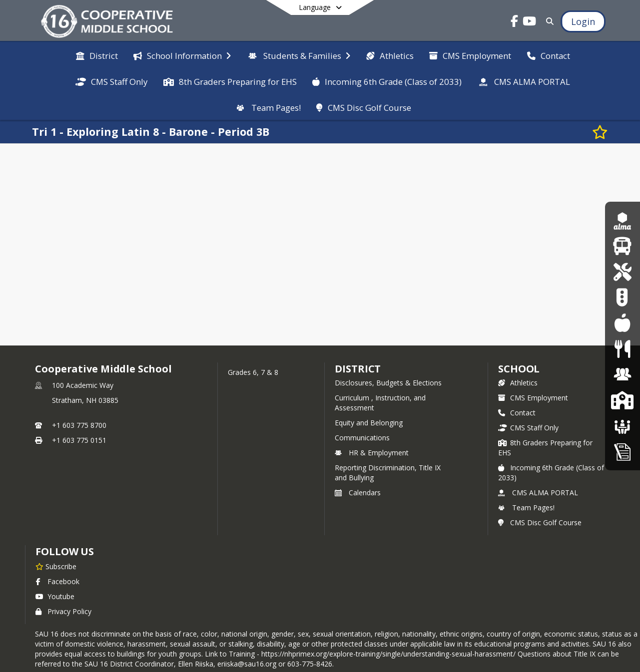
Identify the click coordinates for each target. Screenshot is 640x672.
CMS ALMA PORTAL (538, 493)
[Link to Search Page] (548, 21)
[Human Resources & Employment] (623, 374)
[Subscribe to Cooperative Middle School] (56, 566)
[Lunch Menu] (622, 323)
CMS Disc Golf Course (540, 522)
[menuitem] (97, 55)
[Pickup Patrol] (622, 297)
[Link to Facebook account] (515, 23)
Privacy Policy (63, 611)
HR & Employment (372, 453)
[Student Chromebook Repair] (622, 272)
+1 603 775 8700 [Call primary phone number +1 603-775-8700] (79, 425)
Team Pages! (526, 507)
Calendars (358, 493)
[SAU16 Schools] (622, 400)
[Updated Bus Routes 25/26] (622, 246)
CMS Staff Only (528, 428)
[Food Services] (622, 349)
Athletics (518, 383)
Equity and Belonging (369, 423)
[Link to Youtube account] (530, 23)
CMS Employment (533, 398)
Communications (362, 438)
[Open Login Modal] (583, 21)
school (519, 369)
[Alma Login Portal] (623, 220)
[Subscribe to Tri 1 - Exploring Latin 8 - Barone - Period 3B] (600, 132)
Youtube (55, 596)
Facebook (57, 581)
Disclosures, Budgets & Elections (388, 383)
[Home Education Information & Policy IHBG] (623, 452)
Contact (517, 413)
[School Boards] (623, 426)
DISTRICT (358, 369)
